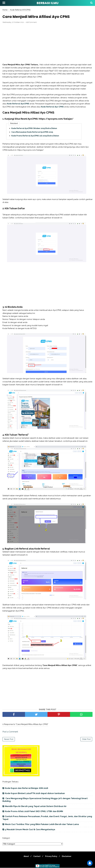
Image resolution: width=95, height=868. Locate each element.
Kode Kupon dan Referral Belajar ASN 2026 (27, 788)
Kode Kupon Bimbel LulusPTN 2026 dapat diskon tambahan (35, 794)
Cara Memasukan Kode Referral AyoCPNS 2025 (32, 132)
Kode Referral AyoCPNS (18, 104)
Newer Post (9, 739)
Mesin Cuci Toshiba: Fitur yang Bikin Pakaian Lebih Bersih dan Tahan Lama (42, 825)
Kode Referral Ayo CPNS (52, 107)
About (25, 857)
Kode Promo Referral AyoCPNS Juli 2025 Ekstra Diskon (35, 136)
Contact (37, 857)
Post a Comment (10, 732)
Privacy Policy (52, 857)
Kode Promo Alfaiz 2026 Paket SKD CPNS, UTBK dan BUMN (34, 812)
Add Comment (31, 22)
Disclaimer (68, 857)
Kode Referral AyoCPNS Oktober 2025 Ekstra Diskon (34, 129)
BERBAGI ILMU (47, 3)
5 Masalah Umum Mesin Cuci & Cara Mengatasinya (30, 830)
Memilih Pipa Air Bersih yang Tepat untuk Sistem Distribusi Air (36, 807)
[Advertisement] (47, 44)
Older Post (86, 739)
